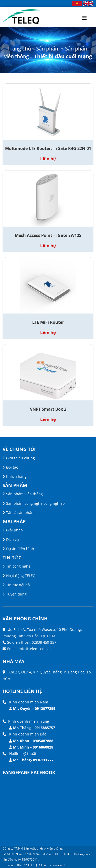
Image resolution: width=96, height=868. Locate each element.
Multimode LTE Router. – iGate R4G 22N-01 (48, 148)
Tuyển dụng (16, 594)
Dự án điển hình (20, 549)
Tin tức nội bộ (18, 585)
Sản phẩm (48, 49)
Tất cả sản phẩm (20, 513)
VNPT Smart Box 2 (48, 409)
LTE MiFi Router (48, 322)
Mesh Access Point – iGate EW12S (48, 235)
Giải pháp (14, 530)
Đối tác (12, 467)
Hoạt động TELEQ (21, 576)
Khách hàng (16, 476)
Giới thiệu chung (20, 458)
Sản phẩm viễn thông (24, 494)
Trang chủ (19, 49)
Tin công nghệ (18, 566)
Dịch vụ (13, 539)
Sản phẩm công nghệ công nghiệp (35, 503)
